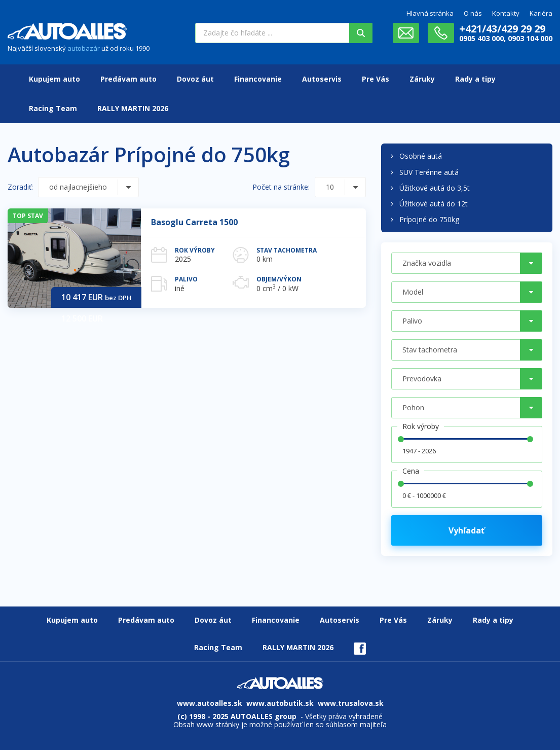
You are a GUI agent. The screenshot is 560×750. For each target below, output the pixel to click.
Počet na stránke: (281, 187)
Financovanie (258, 79)
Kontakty (506, 13)
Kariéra (541, 13)
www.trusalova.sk (351, 703)
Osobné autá (421, 156)
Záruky (422, 79)
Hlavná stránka (430, 13)
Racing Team (53, 108)
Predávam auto (128, 79)
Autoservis (322, 79)
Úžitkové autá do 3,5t (435, 188)
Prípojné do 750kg (429, 219)
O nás (473, 13)
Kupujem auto (54, 79)
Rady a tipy (475, 79)
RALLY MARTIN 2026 (133, 108)
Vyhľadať (466, 530)
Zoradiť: (20, 187)
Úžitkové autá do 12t (434, 204)
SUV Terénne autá (429, 172)
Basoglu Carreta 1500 (194, 222)
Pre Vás (376, 79)
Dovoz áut (195, 79)
